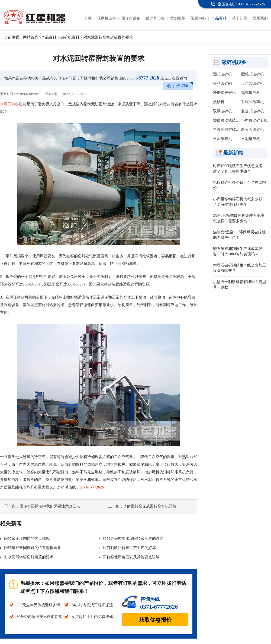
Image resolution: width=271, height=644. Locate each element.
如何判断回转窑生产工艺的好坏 (129, 548)
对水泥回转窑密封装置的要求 (29, 557)
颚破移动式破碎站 (228, 120)
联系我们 (260, 18)
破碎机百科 (70, 37)
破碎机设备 (155, 18)
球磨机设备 (107, 18)
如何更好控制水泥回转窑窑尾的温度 (133, 539)
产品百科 (219, 18)
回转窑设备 (131, 18)
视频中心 (198, 18)
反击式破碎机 (253, 83)
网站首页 (31, 37)
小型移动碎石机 (254, 120)
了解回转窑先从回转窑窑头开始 (150, 506)
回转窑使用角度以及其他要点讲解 (131, 557)
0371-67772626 (92, 487)
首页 (88, 18)
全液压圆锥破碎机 (228, 130)
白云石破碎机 (253, 130)
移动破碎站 (222, 83)
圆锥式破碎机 (253, 74)
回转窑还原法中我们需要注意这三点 (50, 506)
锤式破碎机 (251, 93)
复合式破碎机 (253, 111)
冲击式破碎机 (224, 93)
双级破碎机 (222, 111)
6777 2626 (144, 78)
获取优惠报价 (155, 620)
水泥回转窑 (9, 104)
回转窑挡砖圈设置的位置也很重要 (33, 548)
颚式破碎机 (222, 74)
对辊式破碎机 (253, 102)
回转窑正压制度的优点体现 (27, 539)
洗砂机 (219, 102)
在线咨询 (180, 86)
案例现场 (178, 18)
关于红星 (240, 18)
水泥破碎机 (251, 139)
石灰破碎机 (222, 139)
